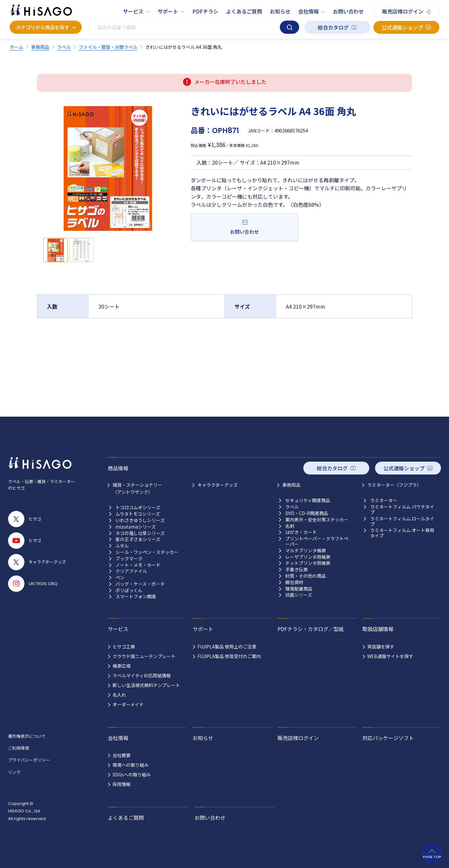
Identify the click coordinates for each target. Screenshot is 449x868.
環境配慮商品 (299, 589)
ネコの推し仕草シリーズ (140, 533)
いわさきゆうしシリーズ (140, 520)
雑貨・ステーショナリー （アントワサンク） (137, 488)
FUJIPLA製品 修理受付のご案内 (229, 656)
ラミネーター (384, 500)
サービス (133, 11)
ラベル (292, 507)
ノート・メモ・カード (138, 565)
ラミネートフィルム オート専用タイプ (402, 533)
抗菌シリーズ (299, 595)
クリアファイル (131, 571)
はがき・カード (301, 532)
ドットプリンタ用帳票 (308, 563)
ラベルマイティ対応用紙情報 (142, 675)
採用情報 (122, 784)
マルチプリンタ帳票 (306, 551)
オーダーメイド (128, 704)
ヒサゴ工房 (124, 646)
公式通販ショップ (402, 27)
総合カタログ (333, 27)
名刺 (290, 526)
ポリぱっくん (129, 590)
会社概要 (122, 755)
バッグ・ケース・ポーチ (140, 584)
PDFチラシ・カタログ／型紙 (311, 629)
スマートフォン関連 (136, 597)
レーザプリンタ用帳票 (308, 557)
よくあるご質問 (244, 11)
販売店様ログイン (403, 11)
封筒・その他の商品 (306, 576)
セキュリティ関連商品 (308, 500)
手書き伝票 (297, 570)
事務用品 (291, 485)
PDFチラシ (205, 11)
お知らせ (280, 11)
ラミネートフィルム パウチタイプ (402, 510)
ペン (120, 578)
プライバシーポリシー (29, 760)
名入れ (119, 695)
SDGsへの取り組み (132, 774)
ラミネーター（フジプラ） (394, 485)
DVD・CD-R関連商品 (307, 513)
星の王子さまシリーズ (138, 539)
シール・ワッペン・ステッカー (147, 552)
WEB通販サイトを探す (390, 656)
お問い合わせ (348, 11)
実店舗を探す (381, 646)
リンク (14, 772)
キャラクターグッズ (218, 485)
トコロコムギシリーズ (138, 507)
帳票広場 (122, 666)
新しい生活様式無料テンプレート (146, 685)
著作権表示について (27, 736)
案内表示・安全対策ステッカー (317, 520)
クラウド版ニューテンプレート (144, 656)
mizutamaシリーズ (136, 527)
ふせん (122, 546)
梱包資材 (294, 582)
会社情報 (308, 11)
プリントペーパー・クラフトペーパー (317, 541)
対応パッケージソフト (388, 738)
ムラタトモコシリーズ (138, 514)
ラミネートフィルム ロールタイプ (402, 521)
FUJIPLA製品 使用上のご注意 (227, 646)
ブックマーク (129, 559)
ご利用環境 (18, 748)
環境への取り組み (131, 765)
